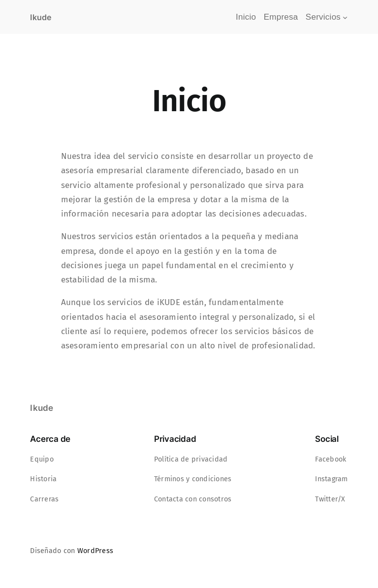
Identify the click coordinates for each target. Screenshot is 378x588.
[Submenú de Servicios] (345, 17)
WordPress (95, 551)
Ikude (41, 17)
